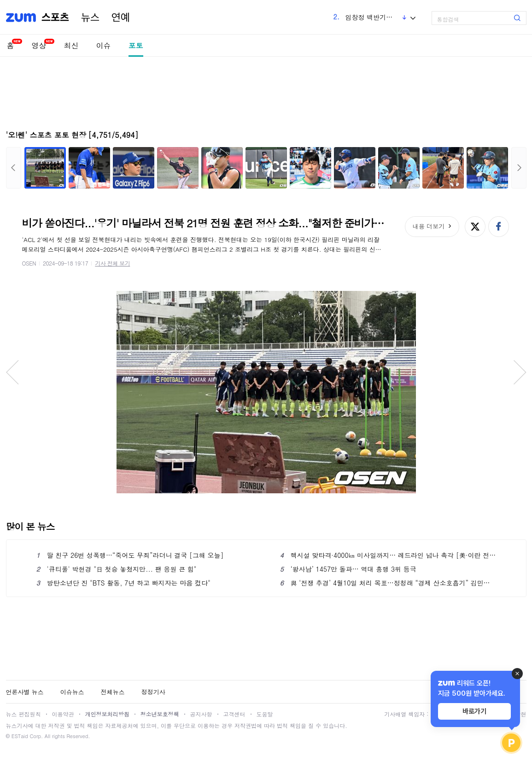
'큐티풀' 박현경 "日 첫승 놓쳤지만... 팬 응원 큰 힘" (117, 569)
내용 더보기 (429, 226)
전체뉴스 (113, 692)
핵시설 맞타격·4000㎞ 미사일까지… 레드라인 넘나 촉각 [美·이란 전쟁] (388, 555)
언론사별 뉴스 (25, 692)
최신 (71, 45)
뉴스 (90, 18)
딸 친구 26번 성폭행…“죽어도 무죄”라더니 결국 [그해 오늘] (130, 555)
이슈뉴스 (72, 692)
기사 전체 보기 (112, 263)
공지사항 (201, 714)
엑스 (475, 227)
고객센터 (234, 714)
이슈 (104, 45)
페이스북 (499, 227)
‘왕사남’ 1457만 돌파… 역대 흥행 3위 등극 (348, 569)
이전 (14, 168)
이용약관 (63, 714)
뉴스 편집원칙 (23, 714)
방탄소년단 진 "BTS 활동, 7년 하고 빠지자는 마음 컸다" (123, 583)
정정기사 (153, 692)
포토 (136, 45)
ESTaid (20, 736)
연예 (121, 18)
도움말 (265, 714)
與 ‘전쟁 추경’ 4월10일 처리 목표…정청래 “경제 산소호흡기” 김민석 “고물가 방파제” (388, 583)
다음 (519, 168)
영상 (39, 45)
